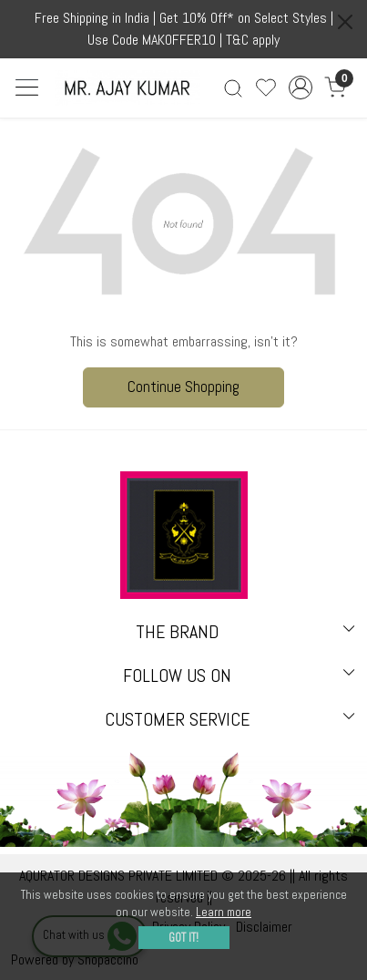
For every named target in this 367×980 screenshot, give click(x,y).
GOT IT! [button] (183, 938)
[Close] (345, 22)
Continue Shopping (183, 387)
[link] (233, 88)
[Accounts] (301, 88)
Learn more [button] (224, 912)
